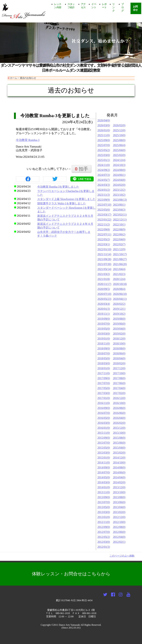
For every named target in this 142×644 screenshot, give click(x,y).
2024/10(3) (119, 165)
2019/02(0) (119, 334)
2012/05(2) (104, 537)
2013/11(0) (104, 492)
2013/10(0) (119, 492)
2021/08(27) (120, 259)
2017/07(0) (104, 383)
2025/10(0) (119, 135)
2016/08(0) (119, 408)
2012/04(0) (119, 537)
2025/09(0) (104, 140)
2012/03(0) (104, 542)
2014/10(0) (119, 463)
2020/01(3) (104, 309)
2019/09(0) (104, 319)
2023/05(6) (104, 210)
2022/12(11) (120, 220)
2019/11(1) (104, 314)
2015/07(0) (104, 443)
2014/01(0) (104, 487)
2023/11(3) (104, 195)
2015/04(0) (119, 448)
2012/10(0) (119, 522)
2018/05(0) (104, 358)
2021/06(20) (120, 264)
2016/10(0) (119, 403)
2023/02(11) (120, 215)
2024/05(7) (104, 180)
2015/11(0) (104, 433)
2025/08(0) (119, 140)
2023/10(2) (119, 195)
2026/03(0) (104, 125)
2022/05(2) (104, 239)
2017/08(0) (119, 378)
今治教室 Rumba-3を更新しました (58, 187)
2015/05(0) (104, 448)
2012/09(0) (104, 527)
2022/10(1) (119, 225)
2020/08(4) (119, 289)
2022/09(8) (104, 229)
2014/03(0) (104, 482)
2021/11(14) (104, 254)
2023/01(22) (104, 220)
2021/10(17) (120, 254)
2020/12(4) (119, 279)
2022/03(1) (104, 244)
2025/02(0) (119, 155)
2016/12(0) (119, 398)
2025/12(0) (119, 130)
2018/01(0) (104, 368)
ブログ (123, 7)
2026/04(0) (104, 120)
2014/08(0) (119, 468)
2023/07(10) (104, 205)
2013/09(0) (104, 497)
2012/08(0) (119, 527)
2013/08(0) (119, 497)
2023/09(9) (104, 200)
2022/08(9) (119, 229)
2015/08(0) (119, 438)
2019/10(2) (119, 314)
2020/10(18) (120, 284)
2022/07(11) (104, 234)
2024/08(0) (119, 170)
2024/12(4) (119, 160)
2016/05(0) (104, 418)
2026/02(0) (119, 125)
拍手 (81, 169)
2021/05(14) (104, 269)
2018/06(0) (119, 353)
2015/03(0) (104, 453)
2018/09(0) (104, 348)
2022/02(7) (119, 244)
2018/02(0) (119, 363)
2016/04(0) (119, 418)
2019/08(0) (119, 319)
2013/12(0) (119, 487)
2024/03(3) (104, 185)
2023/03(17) (104, 215)
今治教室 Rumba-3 (28, 140)
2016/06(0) (119, 413)
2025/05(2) (104, 150)
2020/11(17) (104, 284)
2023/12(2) (119, 190)
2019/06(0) (119, 324)
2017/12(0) (119, 368)
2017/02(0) (119, 393)
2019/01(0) (104, 339)
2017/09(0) (104, 378)
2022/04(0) (119, 239)
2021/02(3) (119, 274)
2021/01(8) (104, 279)
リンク (113, 7)
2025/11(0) (104, 135)
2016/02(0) (119, 423)
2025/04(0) (119, 150)
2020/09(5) (104, 289)
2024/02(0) (119, 185)
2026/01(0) (104, 130)
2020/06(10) (120, 294)
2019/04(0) (119, 329)
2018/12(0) (119, 339)
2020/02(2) (119, 304)
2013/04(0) (119, 507)
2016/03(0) (104, 423)
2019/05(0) (104, 329)
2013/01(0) (104, 517)
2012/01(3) (104, 547)
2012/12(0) (119, 517)
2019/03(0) (104, 334)
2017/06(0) (119, 383)
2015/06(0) (119, 443)
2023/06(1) (119, 205)
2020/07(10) (104, 294)
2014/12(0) (119, 458)
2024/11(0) (104, 165)
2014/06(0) (119, 472)
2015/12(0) (119, 428)
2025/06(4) (119, 145)
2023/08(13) (120, 200)
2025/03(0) (104, 155)
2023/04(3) (119, 210)
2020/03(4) (104, 304)
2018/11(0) (104, 344)
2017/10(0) (119, 373)
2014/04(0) (119, 477)
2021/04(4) (119, 269)
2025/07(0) (104, 145)
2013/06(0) (119, 502)
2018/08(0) (119, 348)
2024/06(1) (119, 175)
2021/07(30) (104, 264)
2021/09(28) (104, 259)
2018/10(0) (119, 344)
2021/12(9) (119, 249)
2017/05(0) (104, 388)
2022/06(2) (119, 234)
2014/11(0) (104, 463)
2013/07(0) (104, 502)
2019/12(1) (119, 309)
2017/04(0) (119, 388)
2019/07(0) (104, 324)
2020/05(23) (104, 299)
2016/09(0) (104, 408)
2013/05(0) (104, 507)
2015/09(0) (104, 438)
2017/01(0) (104, 398)
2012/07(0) (104, 532)
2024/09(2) (104, 170)
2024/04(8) (119, 180)
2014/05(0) (104, 477)
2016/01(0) (104, 428)
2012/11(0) (104, 522)
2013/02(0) (119, 512)
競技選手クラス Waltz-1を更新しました (62, 203)
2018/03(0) (104, 363)
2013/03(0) (104, 512)
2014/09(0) (104, 468)
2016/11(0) (104, 403)
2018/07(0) (104, 353)
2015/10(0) (119, 433)
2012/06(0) (119, 532)
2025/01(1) (104, 160)
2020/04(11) (120, 299)
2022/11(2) (104, 225)
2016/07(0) (104, 413)
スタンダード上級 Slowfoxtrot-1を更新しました (66, 199)
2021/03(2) (104, 274)
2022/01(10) (104, 249)
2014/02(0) (119, 482)
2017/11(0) (104, 373)
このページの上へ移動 (122, 556)
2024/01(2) (104, 190)
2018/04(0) (119, 358)
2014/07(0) (104, 472)
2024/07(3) (104, 175)
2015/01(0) (104, 458)
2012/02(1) (119, 542)
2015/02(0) (119, 453)
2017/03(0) (104, 393)
